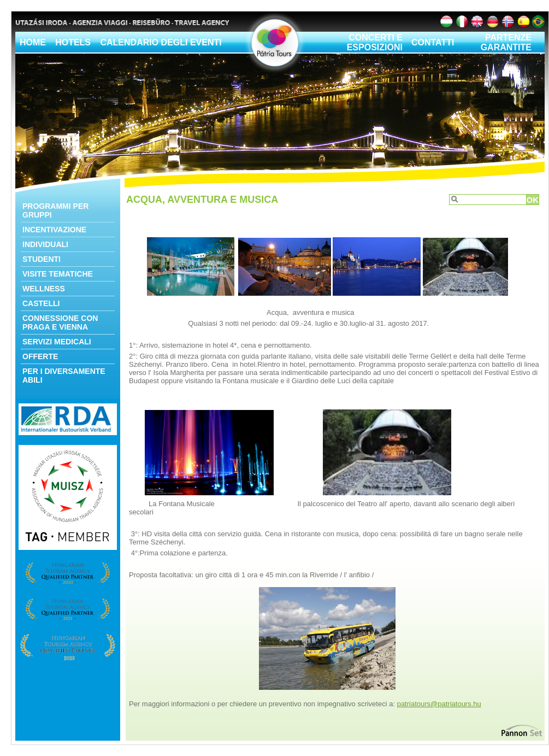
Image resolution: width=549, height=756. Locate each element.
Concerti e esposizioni (375, 42)
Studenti (42, 259)
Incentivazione (54, 230)
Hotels (73, 42)
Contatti (433, 42)
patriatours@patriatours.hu (439, 704)
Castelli (41, 303)
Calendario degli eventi (161, 42)
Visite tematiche (58, 274)
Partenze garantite (506, 42)
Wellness (44, 289)
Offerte (40, 356)
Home (33, 42)
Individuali (45, 244)
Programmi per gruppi (55, 210)
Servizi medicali (57, 342)
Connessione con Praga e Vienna (60, 323)
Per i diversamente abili (64, 376)
